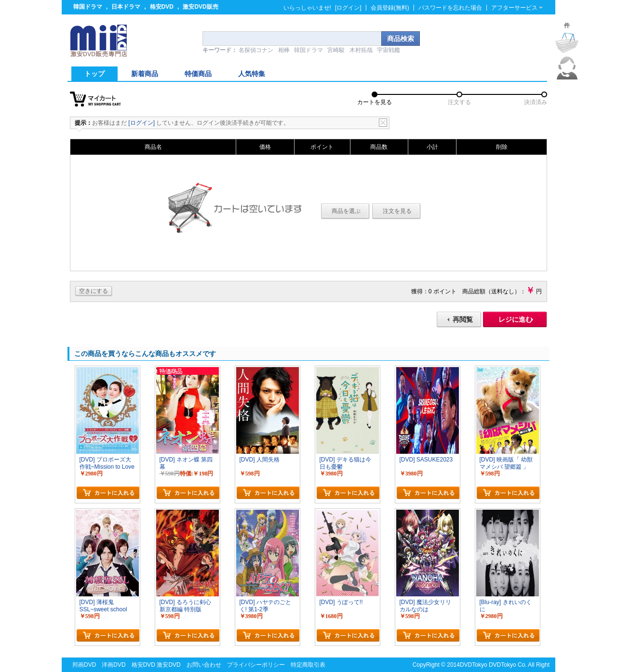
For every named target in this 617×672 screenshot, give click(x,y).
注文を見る (397, 211)
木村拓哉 (361, 50)
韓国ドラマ (88, 7)
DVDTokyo (474, 665)
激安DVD (168, 665)
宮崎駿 (336, 50)
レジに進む (515, 319)
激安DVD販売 (200, 7)
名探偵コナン (256, 50)
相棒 (284, 50)
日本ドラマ (126, 7)
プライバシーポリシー (256, 665)
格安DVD (162, 7)
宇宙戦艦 (389, 50)
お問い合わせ (204, 665)
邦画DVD (84, 665)
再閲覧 (463, 319)
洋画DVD (114, 665)
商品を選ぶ (346, 211)
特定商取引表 (308, 665)
